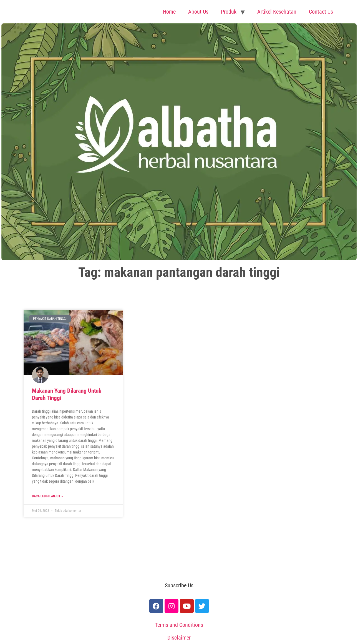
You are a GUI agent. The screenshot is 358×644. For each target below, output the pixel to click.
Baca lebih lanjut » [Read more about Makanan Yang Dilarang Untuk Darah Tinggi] (47, 496)
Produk (229, 12)
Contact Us (321, 12)
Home (169, 12)
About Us (198, 12)
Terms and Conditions (179, 625)
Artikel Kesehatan (277, 12)
